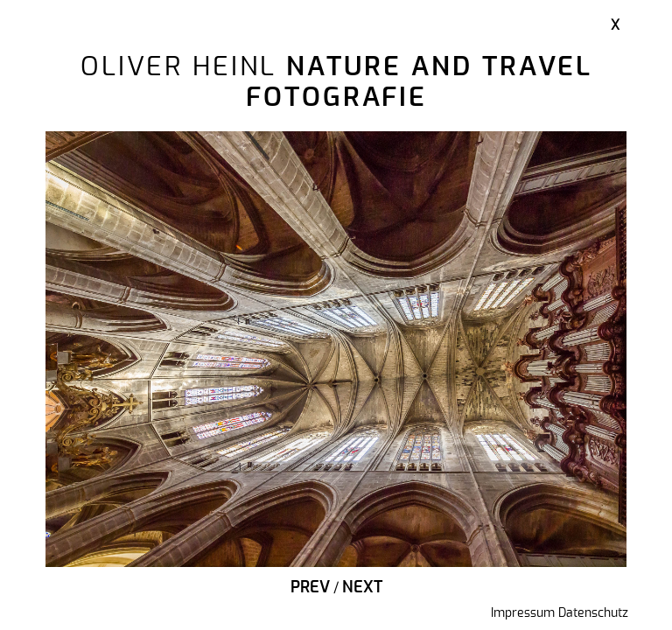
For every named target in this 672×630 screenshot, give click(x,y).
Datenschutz (593, 613)
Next (362, 588)
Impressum (523, 613)
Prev (310, 588)
